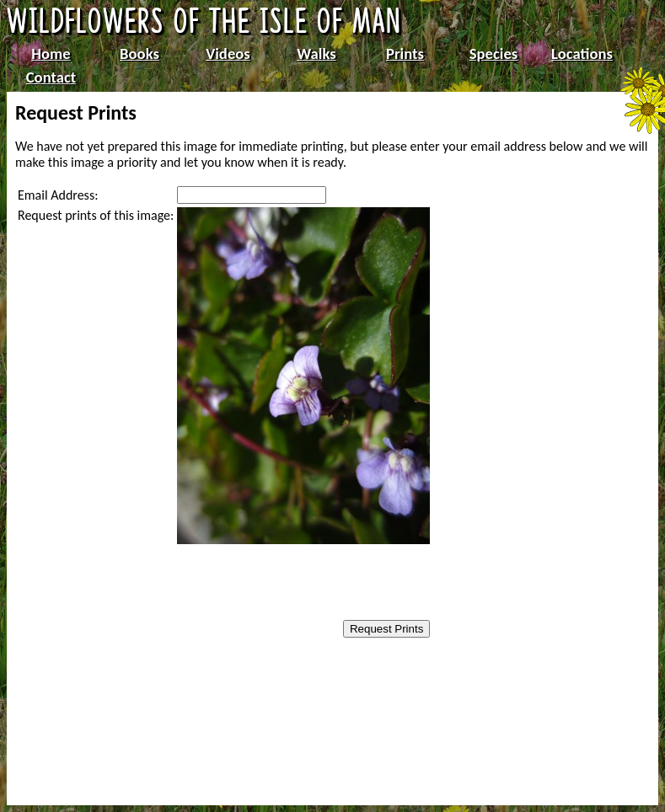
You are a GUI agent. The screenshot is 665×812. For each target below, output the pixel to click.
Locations (582, 53)
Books (139, 53)
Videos (228, 53)
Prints (405, 53)
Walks (316, 53)
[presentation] (284, 584)
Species (493, 53)
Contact (51, 77)
